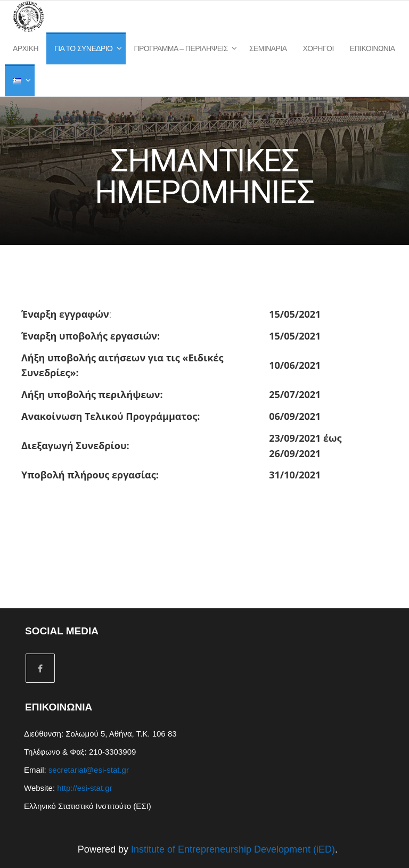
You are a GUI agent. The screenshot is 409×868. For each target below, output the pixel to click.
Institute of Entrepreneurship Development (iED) (233, 849)
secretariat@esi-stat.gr (89, 770)
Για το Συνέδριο (83, 48)
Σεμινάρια (268, 48)
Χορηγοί (318, 48)
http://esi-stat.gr (84, 788)
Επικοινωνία (373, 48)
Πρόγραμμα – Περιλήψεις (181, 48)
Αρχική (26, 48)
